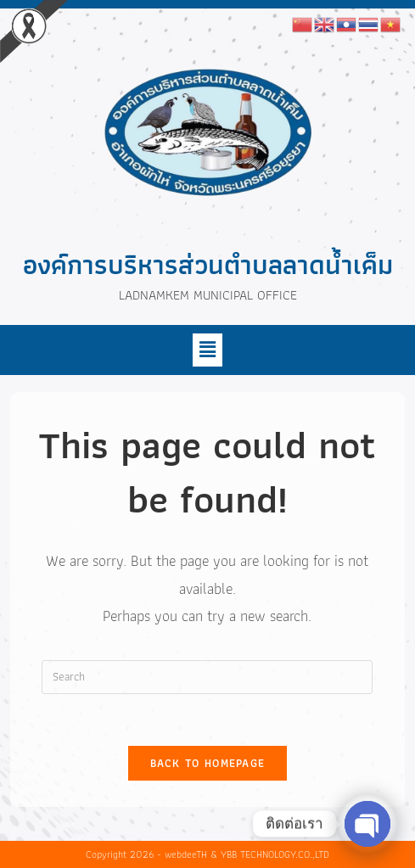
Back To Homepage (208, 763)
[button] (207, 350)
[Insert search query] (207, 677)
